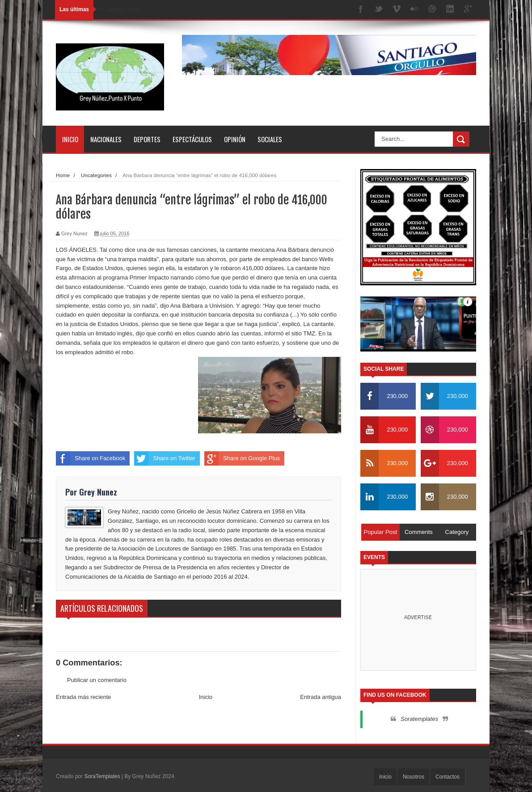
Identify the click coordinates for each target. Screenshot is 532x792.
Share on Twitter (165, 458)
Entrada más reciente (84, 697)
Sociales (270, 139)
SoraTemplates (102, 776)
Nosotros (414, 777)
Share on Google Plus (242, 458)
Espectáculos (192, 139)
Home (63, 175)
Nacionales (106, 139)
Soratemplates (419, 719)
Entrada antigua (321, 697)
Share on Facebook (91, 458)
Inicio (70, 139)
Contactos (448, 777)
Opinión (235, 139)
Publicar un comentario (97, 680)
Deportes (147, 139)
